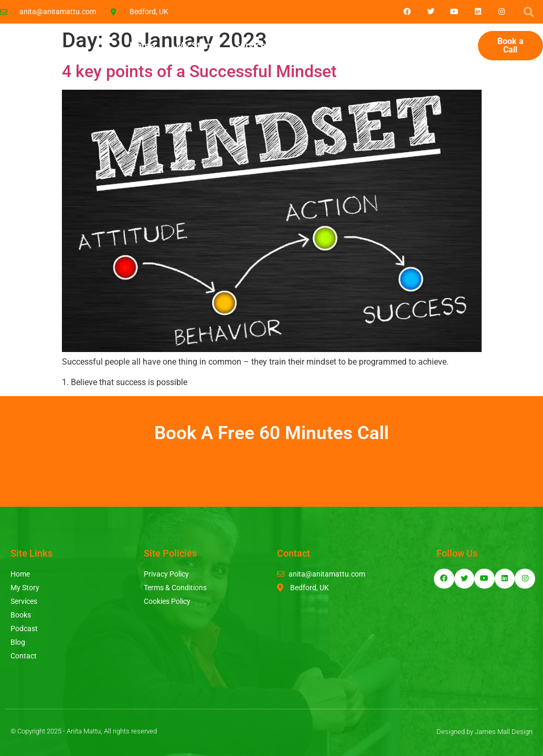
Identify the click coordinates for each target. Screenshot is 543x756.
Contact (451, 45)
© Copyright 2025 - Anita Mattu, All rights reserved (84, 731)
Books (305, 45)
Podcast (356, 45)
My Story (195, 45)
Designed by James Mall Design (485, 732)
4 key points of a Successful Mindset (199, 71)
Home (142, 45)
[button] (529, 12)
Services (253, 45)
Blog (404, 45)
